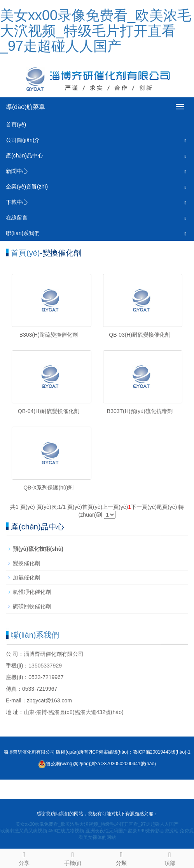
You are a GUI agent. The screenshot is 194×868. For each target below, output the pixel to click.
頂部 (170, 858)
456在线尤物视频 (66, 831)
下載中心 (17, 202)
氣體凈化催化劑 (32, 592)
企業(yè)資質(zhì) (27, 187)
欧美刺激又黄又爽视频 (24, 831)
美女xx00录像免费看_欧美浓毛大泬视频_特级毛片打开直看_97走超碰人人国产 (96, 31)
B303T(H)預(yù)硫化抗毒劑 (140, 411)
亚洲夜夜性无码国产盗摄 (111, 831)
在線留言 (17, 218)
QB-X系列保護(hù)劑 (48, 488)
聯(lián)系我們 (23, 233)
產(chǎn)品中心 (24, 156)
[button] (185, 140)
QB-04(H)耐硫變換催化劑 (49, 411)
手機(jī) (73, 858)
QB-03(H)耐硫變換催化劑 (140, 335)
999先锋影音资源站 (158, 831)
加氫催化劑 (26, 578)
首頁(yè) (16, 124)
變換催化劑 (26, 563)
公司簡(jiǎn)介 (23, 140)
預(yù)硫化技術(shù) (38, 549)
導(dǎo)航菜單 (25, 107)
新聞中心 (17, 171)
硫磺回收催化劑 (32, 606)
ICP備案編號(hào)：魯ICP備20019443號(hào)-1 (141, 752)
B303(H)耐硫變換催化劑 (49, 335)
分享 (24, 858)
